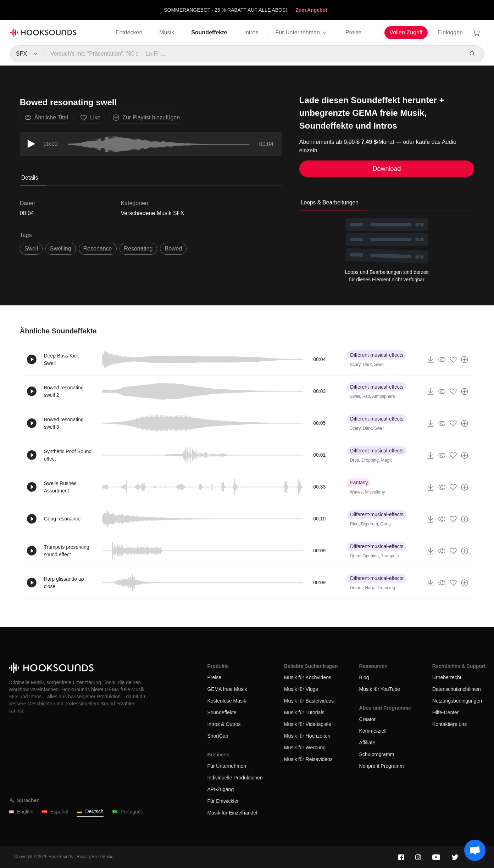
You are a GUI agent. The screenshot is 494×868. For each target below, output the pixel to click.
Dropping (370, 460)
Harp (370, 588)
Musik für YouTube (380, 689)
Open (355, 556)
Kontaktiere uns (449, 724)
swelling (61, 249)
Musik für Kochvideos (308, 677)
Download (387, 169)
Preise (353, 32)
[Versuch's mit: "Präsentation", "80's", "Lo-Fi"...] (253, 54)
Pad (366, 396)
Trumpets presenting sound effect (67, 551)
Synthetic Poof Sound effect (68, 455)
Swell (379, 365)
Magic (387, 460)
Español (55, 812)
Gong (386, 524)
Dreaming (386, 588)
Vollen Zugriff (406, 32)
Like (90, 118)
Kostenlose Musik (227, 701)
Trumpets (390, 556)
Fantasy (359, 483)
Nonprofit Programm (382, 766)
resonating (138, 249)
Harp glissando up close (64, 583)
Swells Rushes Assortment (60, 487)
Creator (368, 719)
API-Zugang (220, 789)
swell (31, 249)
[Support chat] (475, 850)
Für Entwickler (223, 801)
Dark (367, 365)
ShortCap (218, 736)
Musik (167, 32)
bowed (173, 249)
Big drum (370, 524)
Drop (354, 460)
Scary (355, 365)
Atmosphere (384, 396)
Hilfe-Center (446, 712)
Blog (364, 677)
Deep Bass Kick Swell (62, 359)
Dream (356, 588)
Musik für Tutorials (304, 712)
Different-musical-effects (377, 355)
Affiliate (367, 743)
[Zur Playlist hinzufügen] (465, 360)
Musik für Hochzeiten (307, 736)
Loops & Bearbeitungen (330, 202)
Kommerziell (373, 731)
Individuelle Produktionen (235, 778)
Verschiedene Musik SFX (152, 213)
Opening (371, 556)
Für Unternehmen (302, 33)
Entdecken (129, 32)
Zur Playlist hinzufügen (146, 118)
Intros (251, 32)
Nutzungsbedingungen (457, 701)
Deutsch (90, 811)
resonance (98, 249)
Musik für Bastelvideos (309, 701)
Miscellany (375, 492)
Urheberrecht (447, 677)
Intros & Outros (224, 724)
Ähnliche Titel (46, 118)
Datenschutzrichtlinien (457, 689)
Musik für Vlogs (301, 689)
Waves (356, 492)
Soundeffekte (209, 32)
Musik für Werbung (305, 748)
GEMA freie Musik (227, 689)
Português (128, 812)
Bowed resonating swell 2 (64, 391)
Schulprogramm (377, 754)
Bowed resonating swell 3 (64, 423)
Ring (354, 524)
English (21, 812)
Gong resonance (62, 519)
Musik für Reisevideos (308, 759)
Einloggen (450, 32)
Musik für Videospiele (308, 724)
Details (30, 178)
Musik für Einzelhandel (232, 813)
